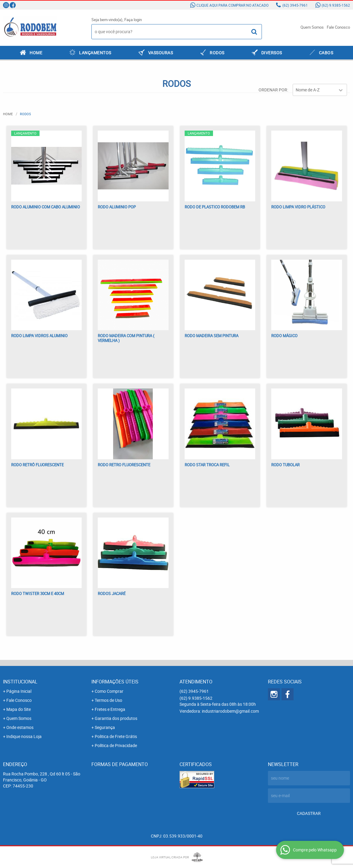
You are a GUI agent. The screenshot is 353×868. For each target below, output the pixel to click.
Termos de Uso (108, 700)
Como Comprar (109, 691)
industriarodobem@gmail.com (230, 711)
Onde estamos (20, 727)
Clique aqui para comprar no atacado (232, 5)
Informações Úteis (115, 682)
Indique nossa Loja (24, 736)
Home (36, 53)
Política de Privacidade (116, 745)
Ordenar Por (273, 90)
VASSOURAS (161, 53)
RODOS (217, 53)
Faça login (133, 20)
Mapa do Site (19, 709)
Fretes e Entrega (110, 709)
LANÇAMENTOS (95, 53)
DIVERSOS (272, 53)
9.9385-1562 (336, 5)
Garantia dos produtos (116, 718)
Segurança (105, 727)
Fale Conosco (338, 27)
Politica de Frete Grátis (116, 736)
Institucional (20, 682)
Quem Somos (312, 27)
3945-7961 (295, 5)
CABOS (326, 53)
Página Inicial (19, 691)
